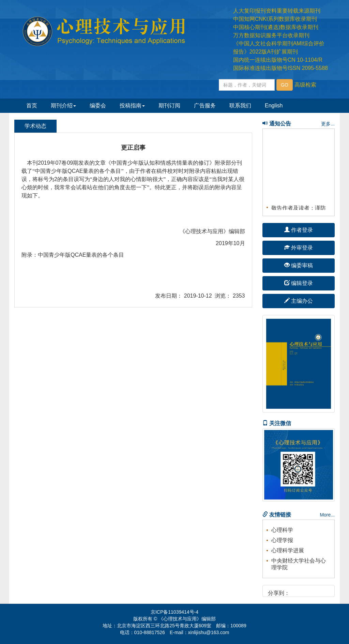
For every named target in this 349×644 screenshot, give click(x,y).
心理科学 (282, 530)
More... (327, 515)
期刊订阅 (169, 106)
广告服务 (205, 106)
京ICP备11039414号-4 (174, 612)
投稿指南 (132, 106)
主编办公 (299, 301)
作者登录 (299, 230)
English (274, 106)
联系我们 (240, 106)
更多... (328, 124)
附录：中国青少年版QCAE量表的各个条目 (73, 255)
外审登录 (299, 248)
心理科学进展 (288, 550)
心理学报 (282, 540)
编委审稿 (299, 265)
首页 (32, 106)
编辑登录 (299, 283)
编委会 (98, 106)
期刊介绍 (63, 106)
